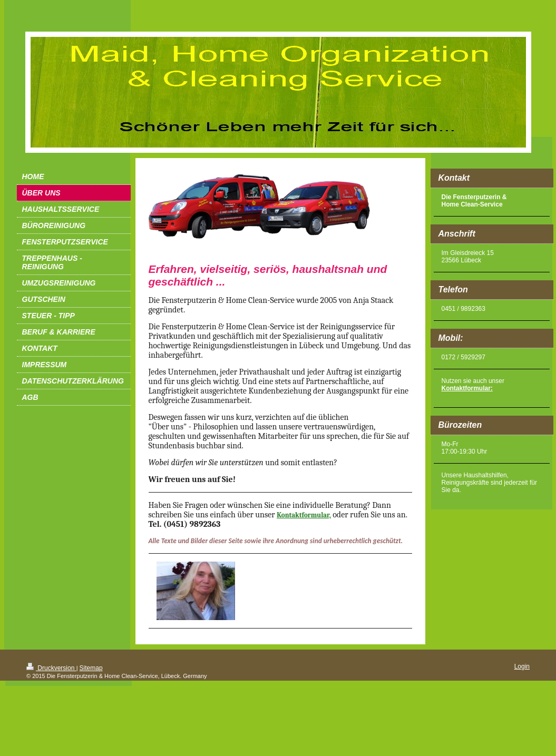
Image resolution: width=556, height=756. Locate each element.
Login (522, 666)
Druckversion (51, 668)
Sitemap (91, 668)
